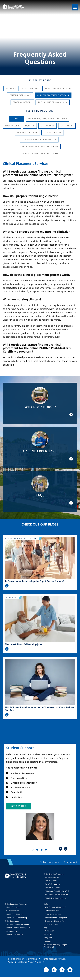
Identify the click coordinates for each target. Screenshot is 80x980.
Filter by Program (40, 111)
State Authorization (53, 914)
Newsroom (49, 931)
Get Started (48, 934)
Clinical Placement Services (53, 95)
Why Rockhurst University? (56, 907)
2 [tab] (38, 850)
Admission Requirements (59, 88)
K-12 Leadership (13, 911)
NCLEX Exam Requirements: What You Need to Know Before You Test (39, 709)
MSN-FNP (30, 126)
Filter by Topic (40, 80)
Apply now (69, 862)
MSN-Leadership (53, 133)
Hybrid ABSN (12, 126)
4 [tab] (46, 850)
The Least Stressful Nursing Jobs (24, 644)
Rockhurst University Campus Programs (55, 946)
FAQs (46, 904)
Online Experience (12, 921)
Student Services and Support (18, 928)
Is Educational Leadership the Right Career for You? (35, 581)
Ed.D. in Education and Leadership (48, 119)
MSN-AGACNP (48, 126)
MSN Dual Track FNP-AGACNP (57, 891)
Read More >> (7, 586)
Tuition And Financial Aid (53, 102)
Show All (11, 88)
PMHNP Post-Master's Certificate (40, 153)
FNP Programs (51, 881)
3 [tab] (42, 850)
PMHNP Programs (52, 888)
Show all (17, 119)
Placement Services (51, 924)
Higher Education (13, 907)
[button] (19, 806)
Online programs (49, 862)
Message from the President (17, 924)
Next (66, 849)
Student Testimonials (14, 935)
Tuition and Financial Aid (55, 921)
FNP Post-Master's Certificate (39, 140)
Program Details (22, 102)
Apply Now (48, 938)
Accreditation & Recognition (56, 918)
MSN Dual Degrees (27, 133)
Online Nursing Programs (54, 874)
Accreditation (30, 88)
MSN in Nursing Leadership (56, 898)
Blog (45, 928)
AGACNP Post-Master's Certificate (39, 147)
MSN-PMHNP (67, 126)
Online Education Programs (16, 904)
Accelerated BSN (52, 877)
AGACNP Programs (53, 884)
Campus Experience (20, 95)
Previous (61, 849)
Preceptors (48, 941)
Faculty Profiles (12, 931)
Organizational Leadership (17, 918)
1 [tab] (34, 850)
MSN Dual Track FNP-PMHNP (57, 895)
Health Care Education (15, 914)
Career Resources (52, 911)
